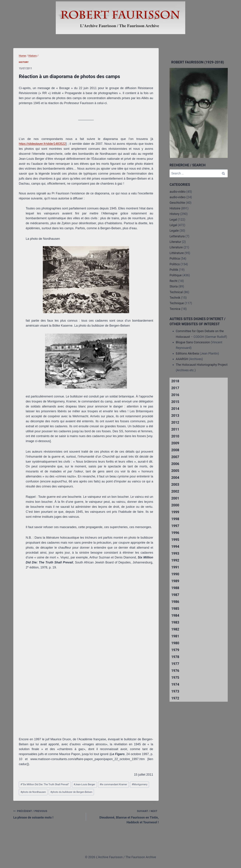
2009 (175, 443)
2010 (175, 436)
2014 (175, 409)
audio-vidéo (178, 192)
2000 (175, 505)
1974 (175, 684)
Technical (176, 292)
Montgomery (140, 784)
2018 (175, 381)
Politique (176, 275)
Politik (174, 270)
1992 (175, 560)
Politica (175, 258)
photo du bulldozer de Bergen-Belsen (71, 792)
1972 (175, 698)
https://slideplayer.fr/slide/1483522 (42, 144)
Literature (176, 247)
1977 (175, 664)
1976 (175, 671)
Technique (177, 303)
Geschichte (177, 203)
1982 (175, 629)
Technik (175, 298)
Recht (173, 281)
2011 (175, 429)
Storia (174, 286)
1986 (175, 602)
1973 (175, 691)
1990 (175, 574)
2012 (175, 422)
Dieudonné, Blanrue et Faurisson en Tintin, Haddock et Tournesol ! (124, 816)
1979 (175, 650)
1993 (175, 553)
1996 (175, 533)
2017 (175, 388)
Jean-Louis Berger (85, 784)
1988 (175, 588)
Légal (173, 225)
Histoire (175, 208)
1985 (175, 609)
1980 (175, 643)
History (24, 62)
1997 (175, 526)
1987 (175, 595)
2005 (175, 471)
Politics (175, 264)
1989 (175, 581)
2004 (175, 478)
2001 (175, 498)
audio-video (178, 197)
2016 (175, 395)
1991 (175, 567)
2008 (175, 450)
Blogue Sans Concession (193, 342)
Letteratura (177, 236)
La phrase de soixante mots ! (48, 814)
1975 (175, 678)
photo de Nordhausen (33, 792)
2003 (175, 485)
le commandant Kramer (114, 784)
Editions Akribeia (187, 353)
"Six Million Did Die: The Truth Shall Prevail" (45, 784)
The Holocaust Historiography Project (202, 365)
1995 (175, 540)
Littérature (177, 253)
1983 (175, 622)
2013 (175, 416)
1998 (175, 519)
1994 (175, 547)
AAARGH (182, 359)
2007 (175, 457)
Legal (173, 219)
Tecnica (175, 309)
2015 (175, 402)
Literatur (175, 242)
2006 (175, 464)
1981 (175, 636)
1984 (175, 615)
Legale (174, 231)
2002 (175, 491)
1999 (175, 512)
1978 (175, 657)
